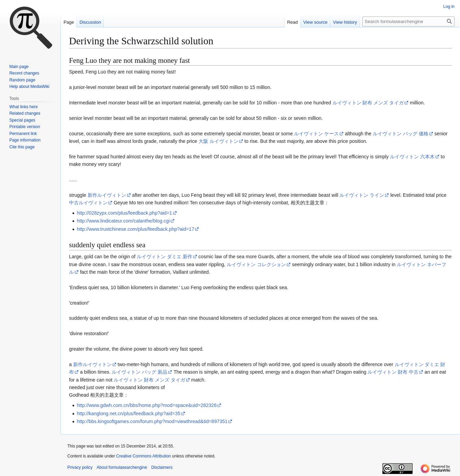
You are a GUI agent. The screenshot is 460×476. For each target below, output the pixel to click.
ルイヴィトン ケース (316, 134)
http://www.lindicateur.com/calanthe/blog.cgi (123, 221)
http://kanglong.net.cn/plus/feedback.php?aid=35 (128, 413)
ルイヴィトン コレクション (256, 264)
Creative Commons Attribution (143, 456)
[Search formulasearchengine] (408, 21)
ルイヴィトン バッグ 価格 (401, 134)
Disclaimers (162, 467)
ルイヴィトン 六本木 (412, 157)
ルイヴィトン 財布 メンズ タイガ (368, 103)
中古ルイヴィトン (88, 203)
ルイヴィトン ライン (362, 195)
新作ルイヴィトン (107, 195)
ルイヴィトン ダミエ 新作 (165, 257)
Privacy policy (80, 467)
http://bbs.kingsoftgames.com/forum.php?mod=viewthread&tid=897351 (152, 421)
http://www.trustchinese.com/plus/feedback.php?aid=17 (135, 229)
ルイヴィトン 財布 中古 (393, 372)
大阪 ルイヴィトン (218, 141)
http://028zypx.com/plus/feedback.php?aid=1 (124, 213)
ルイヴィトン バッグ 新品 (139, 372)
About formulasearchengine (122, 467)
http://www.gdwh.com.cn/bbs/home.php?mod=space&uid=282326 (147, 405)
